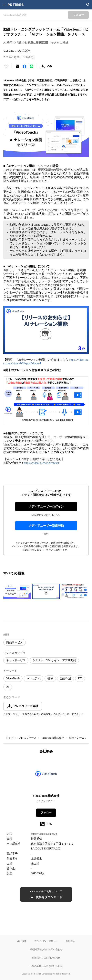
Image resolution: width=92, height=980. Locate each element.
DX (80, 678)
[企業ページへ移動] (46, 775)
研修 (50, 678)
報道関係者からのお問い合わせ (46, 949)
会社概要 (22, 941)
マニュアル (34, 678)
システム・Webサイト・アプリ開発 (54, 660)
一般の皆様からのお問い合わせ (46, 966)
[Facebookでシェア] (25, 66)
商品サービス (15, 642)
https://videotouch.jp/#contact (41, 463)
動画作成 (66, 678)
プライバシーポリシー (46, 941)
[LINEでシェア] (32, 66)
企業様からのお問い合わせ (46, 958)
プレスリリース (27, 738)
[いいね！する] (6, 66)
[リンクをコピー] (50, 66)
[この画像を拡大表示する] (17, 591)
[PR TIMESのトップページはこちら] (16, 5)
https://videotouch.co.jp (44, 834)
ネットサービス (16, 660)
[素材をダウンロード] (43, 66)
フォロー (46, 813)
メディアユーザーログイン (46, 507)
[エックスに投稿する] (17, 66)
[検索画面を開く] (88, 5)
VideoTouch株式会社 (53, 738)
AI (8, 687)
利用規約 (70, 941)
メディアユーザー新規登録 (46, 526)
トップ (10, 738)
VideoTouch (13, 678)
